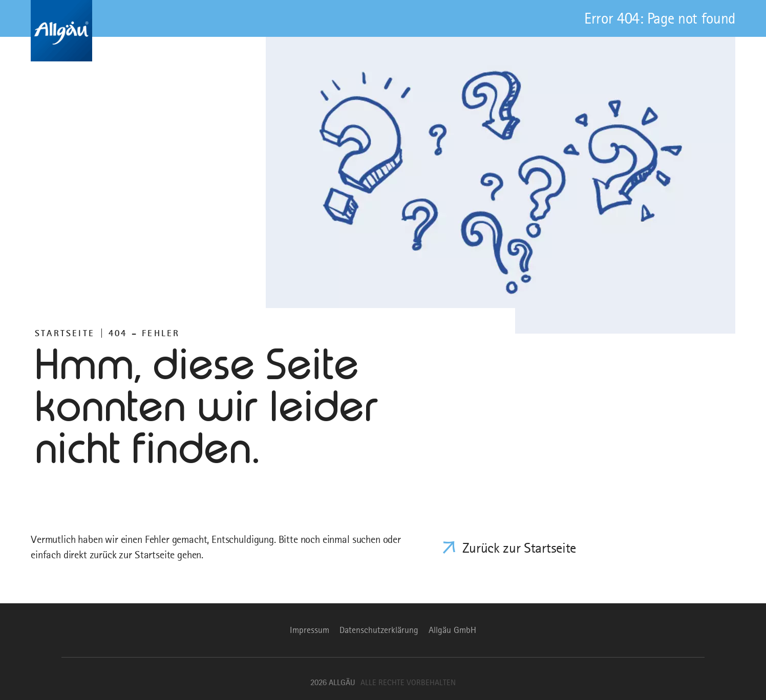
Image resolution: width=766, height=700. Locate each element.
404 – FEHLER (144, 333)
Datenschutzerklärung (379, 630)
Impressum (310, 630)
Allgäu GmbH (452, 630)
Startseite (65, 333)
